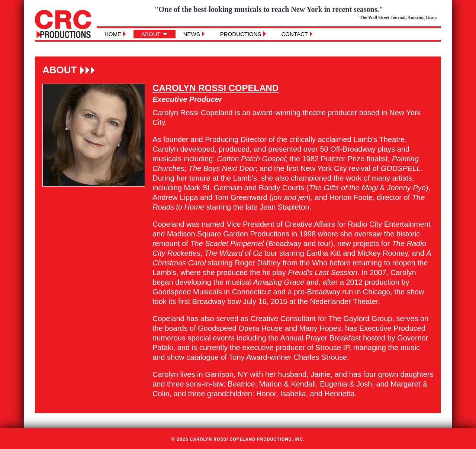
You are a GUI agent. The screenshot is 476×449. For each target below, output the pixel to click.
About (151, 34)
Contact (295, 34)
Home (113, 34)
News (192, 34)
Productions (241, 34)
